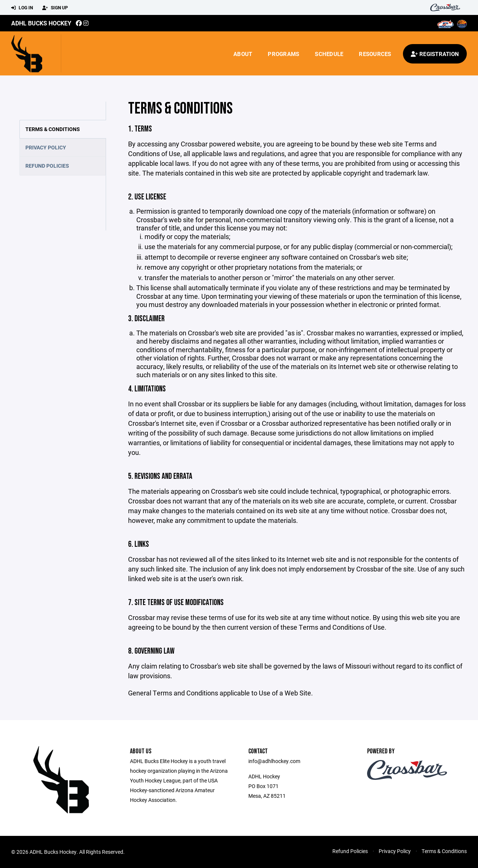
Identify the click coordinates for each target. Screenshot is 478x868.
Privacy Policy (46, 147)
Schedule (329, 54)
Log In (22, 8)
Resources (375, 54)
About (243, 54)
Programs (283, 54)
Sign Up (55, 8)
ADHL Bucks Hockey (41, 23)
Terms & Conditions (53, 129)
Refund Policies (47, 166)
